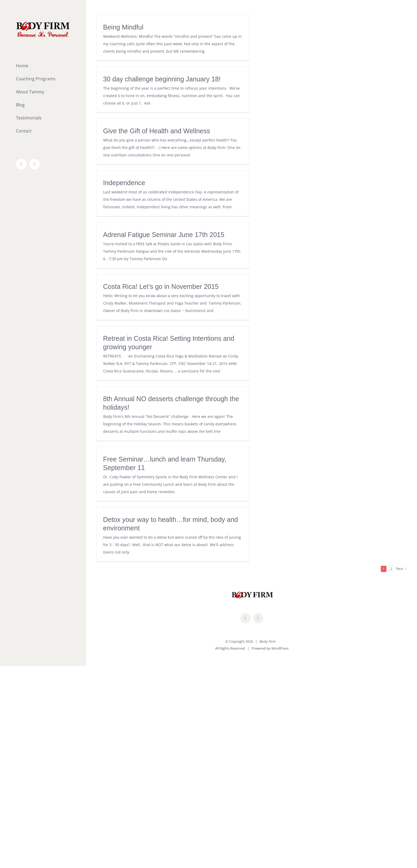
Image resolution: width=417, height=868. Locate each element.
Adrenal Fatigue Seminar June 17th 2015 (164, 235)
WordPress (280, 648)
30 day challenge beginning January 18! (162, 79)
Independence (124, 183)
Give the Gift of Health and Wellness (157, 131)
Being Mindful (123, 27)
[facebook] (245, 618)
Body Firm (268, 641)
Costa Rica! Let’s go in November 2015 (161, 286)
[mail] (258, 618)
